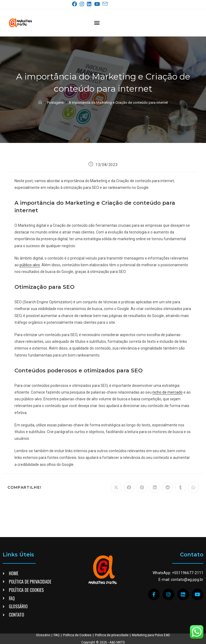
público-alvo (30, 265)
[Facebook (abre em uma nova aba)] (76, 4)
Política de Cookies (77, 635)
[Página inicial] (40, 102)
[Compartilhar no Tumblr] (181, 487)
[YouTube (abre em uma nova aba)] (98, 4)
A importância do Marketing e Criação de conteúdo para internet (118, 102)
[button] (97, 23)
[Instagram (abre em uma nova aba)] (83, 4)
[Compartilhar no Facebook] (129, 487)
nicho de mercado (168, 392)
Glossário (43, 635)
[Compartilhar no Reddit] (168, 487)
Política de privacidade (112, 635)
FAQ (57, 635)
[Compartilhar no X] (116, 487)
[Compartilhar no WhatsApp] (193, 487)
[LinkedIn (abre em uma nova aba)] (90, 4)
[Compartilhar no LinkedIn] (155, 487)
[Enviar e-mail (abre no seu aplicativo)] (105, 4)
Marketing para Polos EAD (151, 635)
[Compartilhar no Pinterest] (142, 487)
